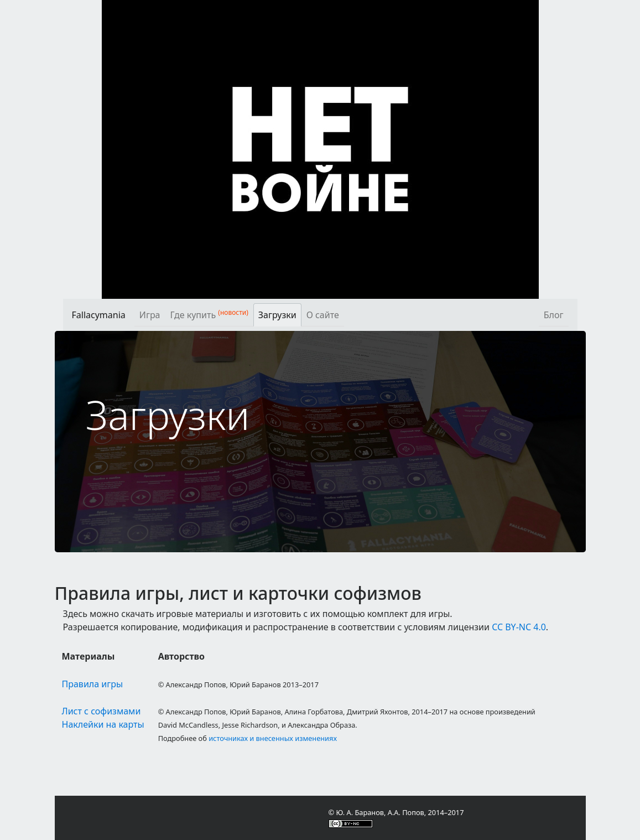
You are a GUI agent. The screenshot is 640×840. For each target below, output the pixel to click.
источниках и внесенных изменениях (273, 738)
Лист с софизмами (102, 711)
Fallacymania (99, 315)
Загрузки (277, 315)
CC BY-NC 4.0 (519, 627)
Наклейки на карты (103, 724)
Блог (554, 315)
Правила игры (93, 684)
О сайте (323, 315)
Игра (150, 315)
